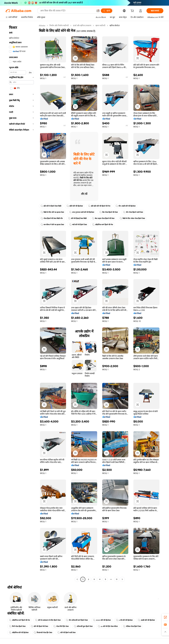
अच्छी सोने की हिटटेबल (146, 620)
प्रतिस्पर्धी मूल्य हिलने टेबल (83, 626)
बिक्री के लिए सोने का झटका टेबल (52, 212)
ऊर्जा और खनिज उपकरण (82, 26)
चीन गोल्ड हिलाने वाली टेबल (133, 212)
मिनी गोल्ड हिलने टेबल (17, 626)
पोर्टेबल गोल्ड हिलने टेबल (132, 626)
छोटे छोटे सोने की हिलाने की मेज (99, 206)
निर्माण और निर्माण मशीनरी (59, 26)
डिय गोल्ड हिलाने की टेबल (109, 212)
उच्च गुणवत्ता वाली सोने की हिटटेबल (82, 212)
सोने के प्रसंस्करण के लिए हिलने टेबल (48, 620)
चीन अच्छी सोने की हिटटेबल (126, 206)
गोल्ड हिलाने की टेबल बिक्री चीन (52, 218)
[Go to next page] (122, 579)
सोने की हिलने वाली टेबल (66, 633)
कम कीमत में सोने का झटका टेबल (52, 225)
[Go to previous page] (77, 579)
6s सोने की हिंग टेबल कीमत (108, 626)
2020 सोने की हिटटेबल (102, 620)
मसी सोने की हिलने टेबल (78, 225)
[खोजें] (107, 11)
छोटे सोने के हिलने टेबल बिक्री (51, 206)
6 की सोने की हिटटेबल (124, 620)
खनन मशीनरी (100, 26)
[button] (98, 11)
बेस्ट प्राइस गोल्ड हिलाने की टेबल (103, 218)
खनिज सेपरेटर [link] (115, 26)
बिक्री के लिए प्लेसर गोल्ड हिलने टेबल (132, 218)
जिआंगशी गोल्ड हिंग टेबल (43, 633)
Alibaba (42, 26)
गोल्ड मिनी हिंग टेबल (61, 626)
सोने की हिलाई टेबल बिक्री (77, 218)
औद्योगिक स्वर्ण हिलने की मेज (103, 225)
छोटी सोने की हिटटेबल (75, 206)
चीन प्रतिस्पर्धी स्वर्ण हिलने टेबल (77, 620)
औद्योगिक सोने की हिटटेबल (19, 633)
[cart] (133, 11)
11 (117, 579)
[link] (165, 617)
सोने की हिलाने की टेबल (39, 626)
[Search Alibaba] (67, 11)
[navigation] (21, 303)
